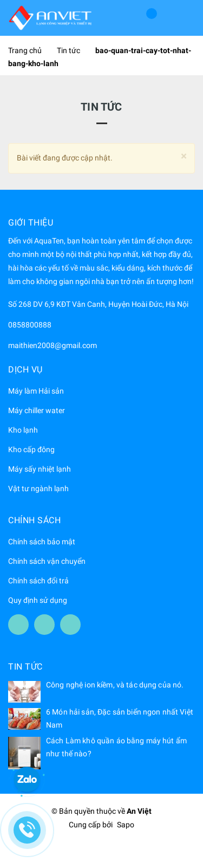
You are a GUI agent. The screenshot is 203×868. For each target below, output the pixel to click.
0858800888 (30, 325)
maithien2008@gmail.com (53, 345)
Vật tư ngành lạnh (38, 488)
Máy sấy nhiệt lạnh (40, 469)
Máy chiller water (37, 410)
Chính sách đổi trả (38, 581)
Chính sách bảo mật (42, 542)
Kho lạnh (23, 430)
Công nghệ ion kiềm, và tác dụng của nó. (115, 685)
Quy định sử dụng (38, 600)
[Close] (184, 156)
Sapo (126, 825)
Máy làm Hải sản (36, 391)
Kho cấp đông (31, 449)
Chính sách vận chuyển (47, 561)
